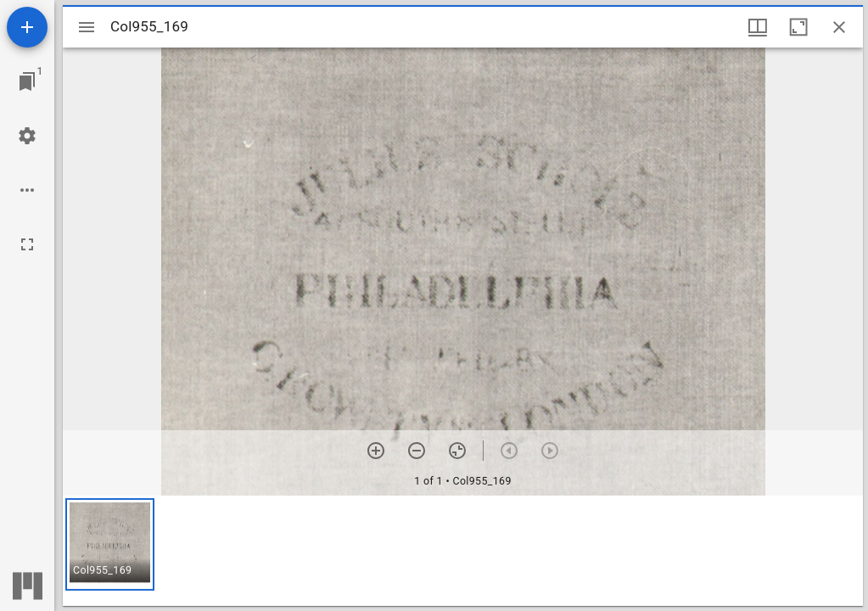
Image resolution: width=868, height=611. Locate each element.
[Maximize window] (798, 27)
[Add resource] (27, 27)
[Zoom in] (376, 451)
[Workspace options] (27, 190)
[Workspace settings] (27, 136)
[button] (110, 544)
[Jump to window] (27, 81)
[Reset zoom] (457, 451)
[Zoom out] (417, 451)
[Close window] (839, 27)
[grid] (463, 551)
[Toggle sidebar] (87, 27)
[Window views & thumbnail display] (758, 27)
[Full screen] (27, 244)
